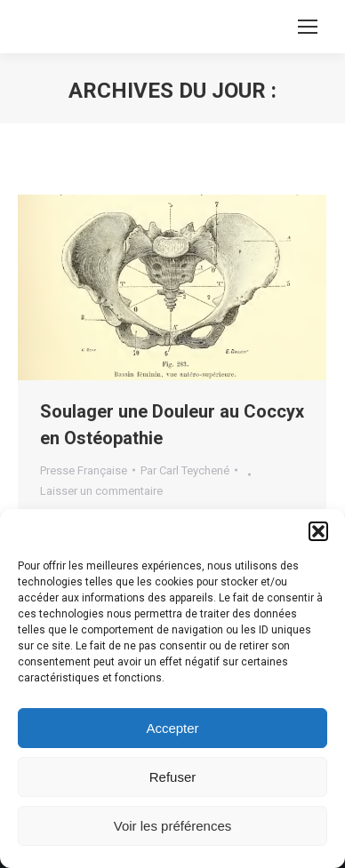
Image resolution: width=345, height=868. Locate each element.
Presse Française (84, 470)
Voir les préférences (173, 826)
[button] (318, 531)
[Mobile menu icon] (308, 27)
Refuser (173, 777)
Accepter (172, 728)
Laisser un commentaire (101, 491)
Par (185, 470)
